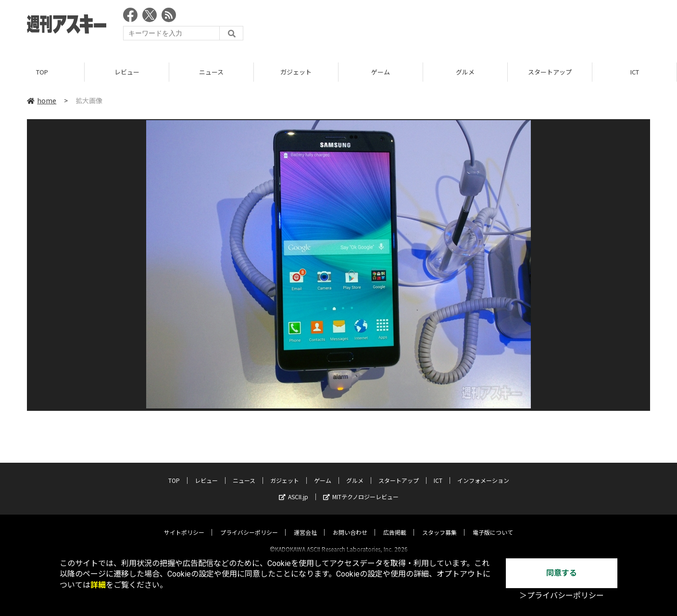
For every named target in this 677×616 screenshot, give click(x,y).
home (42, 100)
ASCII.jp (294, 488)
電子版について (493, 524)
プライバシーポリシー (249, 524)
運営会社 (305, 524)
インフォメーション (483, 472)
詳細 (98, 585)
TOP (42, 72)
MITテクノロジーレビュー (361, 488)
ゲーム (381, 72)
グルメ (465, 72)
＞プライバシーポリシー (562, 596)
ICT (635, 72)
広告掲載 (395, 524)
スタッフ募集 (439, 524)
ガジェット (296, 72)
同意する (562, 573)
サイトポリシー (184, 524)
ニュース (211, 72)
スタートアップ (550, 72)
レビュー (127, 72)
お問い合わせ (350, 524)
